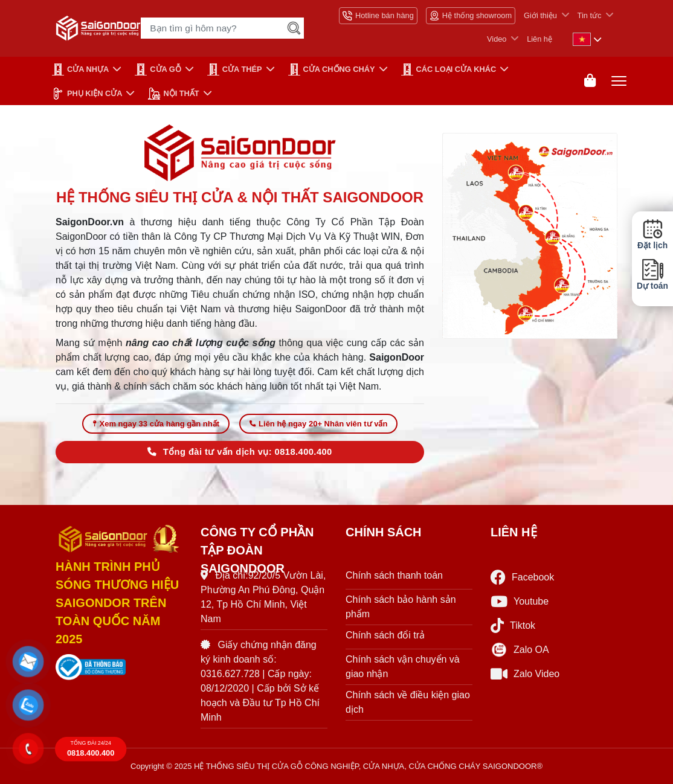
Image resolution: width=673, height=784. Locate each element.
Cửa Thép (235, 69)
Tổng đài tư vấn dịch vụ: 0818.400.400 (240, 452)
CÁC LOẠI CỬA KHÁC (449, 69)
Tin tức (590, 15)
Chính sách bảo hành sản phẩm (401, 607)
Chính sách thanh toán (394, 575)
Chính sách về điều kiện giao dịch (408, 702)
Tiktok (513, 625)
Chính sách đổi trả (385, 635)
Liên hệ (539, 39)
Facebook (522, 577)
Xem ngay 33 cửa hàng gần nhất (156, 424)
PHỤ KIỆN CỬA (87, 94)
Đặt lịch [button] (652, 234)
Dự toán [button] (652, 275)
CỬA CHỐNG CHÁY (332, 69)
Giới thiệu (540, 15)
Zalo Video (525, 674)
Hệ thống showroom (471, 16)
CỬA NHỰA (80, 69)
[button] (28, 662)
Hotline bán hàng (378, 16)
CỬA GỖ (158, 69)
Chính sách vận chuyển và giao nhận (403, 667)
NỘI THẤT (173, 94)
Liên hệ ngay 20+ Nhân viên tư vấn (318, 424)
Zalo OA (520, 650)
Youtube (520, 601)
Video (497, 39)
